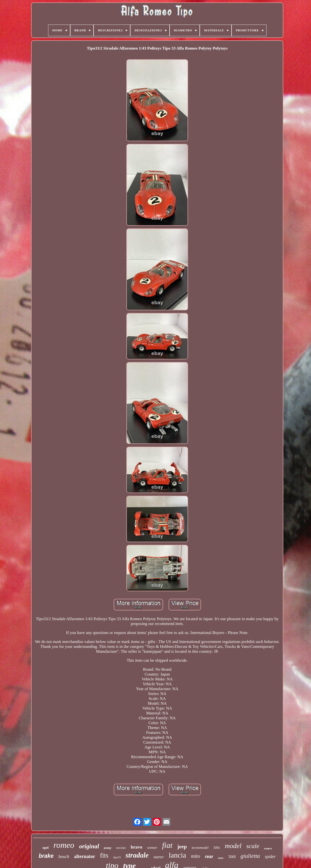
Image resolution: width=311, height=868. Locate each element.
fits (104, 855)
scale (253, 846)
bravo (137, 847)
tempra (268, 848)
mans (221, 858)
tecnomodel (200, 848)
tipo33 (117, 857)
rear (209, 857)
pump (108, 848)
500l (232, 857)
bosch (64, 856)
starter (159, 857)
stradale (137, 855)
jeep (182, 846)
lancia (177, 855)
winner (152, 848)
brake (46, 856)
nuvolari (121, 848)
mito (195, 856)
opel (46, 848)
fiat (167, 845)
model (233, 846)
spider (270, 857)
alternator (85, 856)
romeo (64, 845)
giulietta (250, 856)
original (89, 846)
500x (217, 848)
